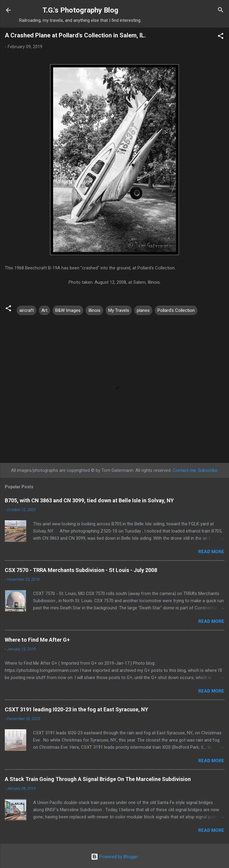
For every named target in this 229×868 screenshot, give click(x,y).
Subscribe (208, 470)
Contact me (184, 470)
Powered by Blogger (115, 857)
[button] (221, 37)
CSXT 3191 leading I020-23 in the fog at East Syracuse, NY (76, 709)
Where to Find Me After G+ (37, 640)
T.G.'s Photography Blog (80, 10)
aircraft (27, 310)
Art (44, 310)
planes (143, 310)
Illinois (94, 310)
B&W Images (68, 310)
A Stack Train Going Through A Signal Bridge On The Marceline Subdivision (98, 779)
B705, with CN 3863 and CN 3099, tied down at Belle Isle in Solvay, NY (89, 500)
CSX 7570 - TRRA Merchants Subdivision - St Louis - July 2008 (81, 570)
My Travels (119, 310)
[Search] (221, 11)
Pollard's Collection (176, 310)
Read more (211, 552)
